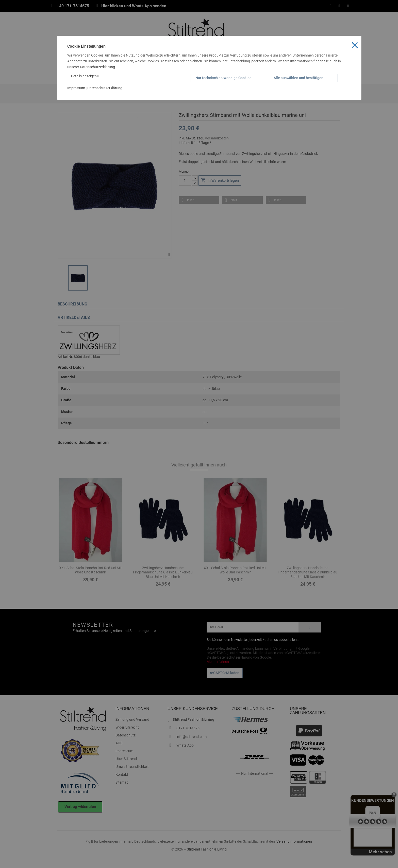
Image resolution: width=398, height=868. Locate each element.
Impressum (76, 88)
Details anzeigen (85, 76)
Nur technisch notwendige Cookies (223, 78)
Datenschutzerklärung (97, 67)
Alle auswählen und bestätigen (298, 78)
